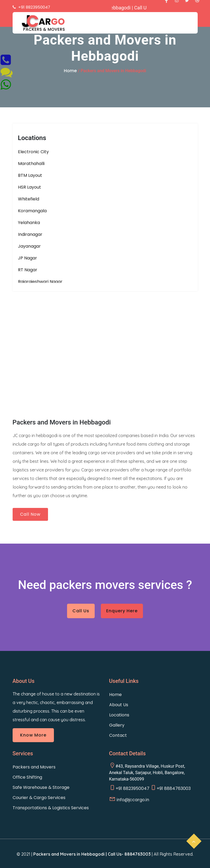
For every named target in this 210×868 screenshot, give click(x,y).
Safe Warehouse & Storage (41, 787)
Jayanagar (29, 246)
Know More (33, 735)
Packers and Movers (34, 767)
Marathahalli (31, 164)
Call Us (81, 611)
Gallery (117, 725)
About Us (119, 705)
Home (70, 71)
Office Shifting (27, 777)
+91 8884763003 (170, 788)
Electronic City (33, 152)
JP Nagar (27, 258)
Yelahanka (29, 223)
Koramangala (32, 211)
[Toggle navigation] (173, 27)
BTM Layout (30, 175)
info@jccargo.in (129, 799)
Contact (118, 735)
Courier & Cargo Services (39, 798)
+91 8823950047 (129, 788)
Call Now (30, 514)
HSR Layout (30, 187)
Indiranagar (30, 234)
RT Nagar (28, 270)
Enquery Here (122, 611)
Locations (119, 715)
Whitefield (29, 199)
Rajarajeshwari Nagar (40, 282)
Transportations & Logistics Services (51, 808)
